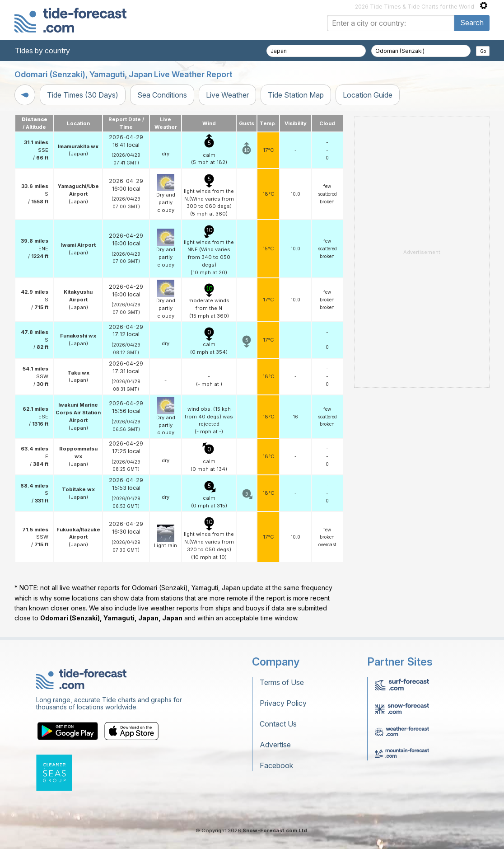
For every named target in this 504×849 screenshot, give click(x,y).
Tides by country (42, 51)
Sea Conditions (162, 95)
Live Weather (227, 95)
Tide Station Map (296, 95)
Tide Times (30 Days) (83, 95)
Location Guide (368, 95)
